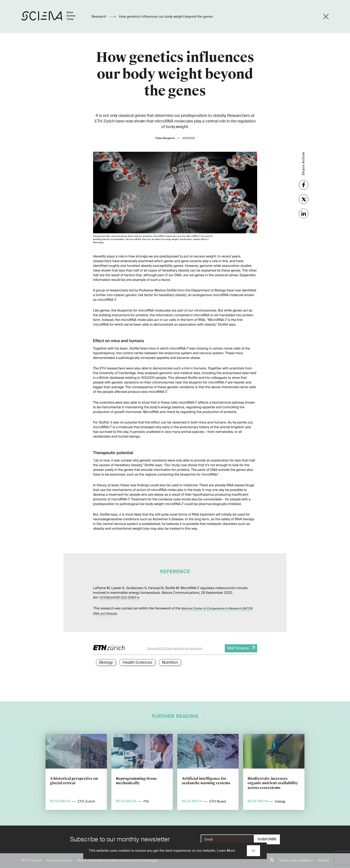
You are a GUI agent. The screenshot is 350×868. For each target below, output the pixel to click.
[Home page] (53, 17)
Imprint (323, 860)
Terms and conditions (296, 860)
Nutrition (170, 662)
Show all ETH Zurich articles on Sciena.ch (175, 648)
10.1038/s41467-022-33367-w (119, 598)
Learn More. (226, 851)
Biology (106, 662)
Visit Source (238, 648)
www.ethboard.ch (59, 860)
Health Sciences (137, 662)
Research (99, 17)
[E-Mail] (227, 839)
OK (253, 851)
